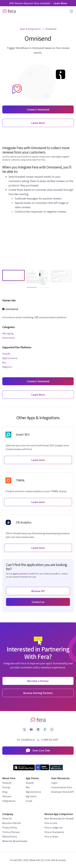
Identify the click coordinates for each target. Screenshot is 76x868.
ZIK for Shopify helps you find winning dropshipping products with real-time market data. (38, 535)
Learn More (60, 3)
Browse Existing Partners (38, 693)
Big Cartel (31, 796)
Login (54, 783)
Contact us (38, 602)
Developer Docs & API (62, 792)
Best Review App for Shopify (59, 819)
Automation (9, 338)
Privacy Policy (10, 828)
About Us (7, 819)
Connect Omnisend (38, 109)
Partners (7, 796)
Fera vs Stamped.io (54, 832)
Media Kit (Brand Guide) (15, 841)
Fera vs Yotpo (51, 837)
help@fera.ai (28, 740)
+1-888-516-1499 (49, 740)
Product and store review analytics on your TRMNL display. (36, 491)
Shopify (6, 354)
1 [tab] (28, 289)
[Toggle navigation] (71, 11)
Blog (5, 792)
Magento (7, 367)
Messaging (8, 333)
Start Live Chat (38, 751)
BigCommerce (10, 358)
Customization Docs (62, 787)
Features (7, 783)
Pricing (6, 787)
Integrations (9, 801)
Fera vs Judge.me (53, 828)
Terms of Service (11, 832)
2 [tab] (41, 289)
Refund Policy (10, 837)
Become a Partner (12, 823)
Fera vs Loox (51, 823)
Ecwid (29, 801)
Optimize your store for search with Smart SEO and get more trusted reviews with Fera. (37, 447)
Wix (4, 363)
